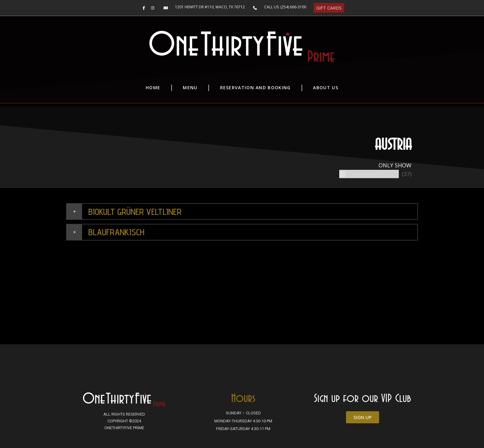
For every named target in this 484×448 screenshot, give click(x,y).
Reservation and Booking (255, 88)
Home (153, 88)
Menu (190, 88)
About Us (325, 88)
